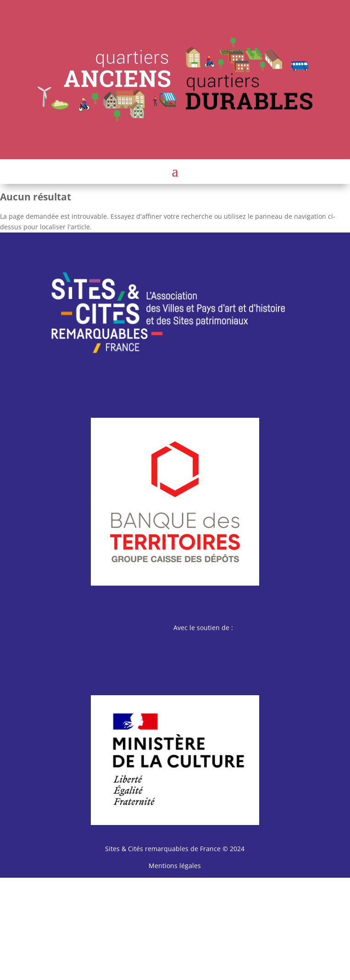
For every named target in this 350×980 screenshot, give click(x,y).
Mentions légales (175, 866)
